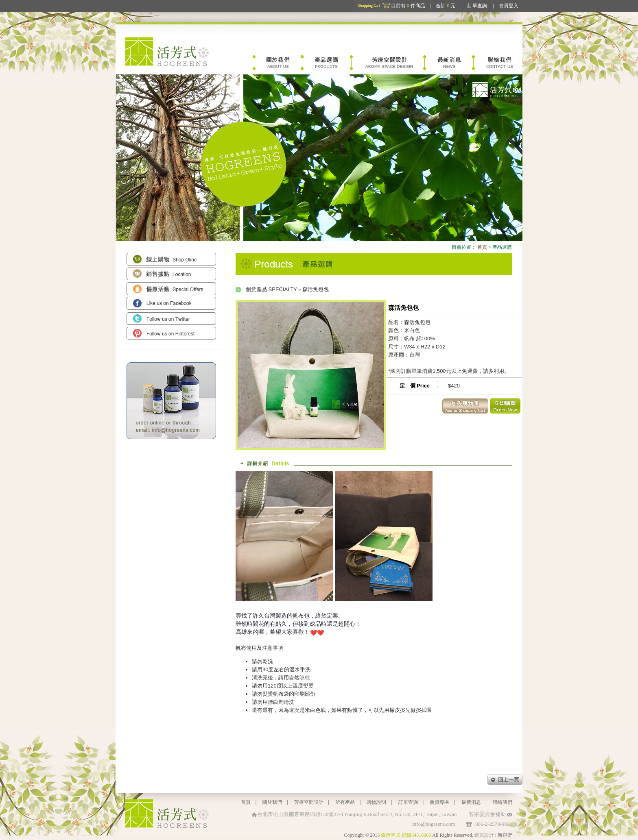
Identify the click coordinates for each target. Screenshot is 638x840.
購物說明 (376, 802)
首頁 (482, 247)
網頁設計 (484, 835)
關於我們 (272, 802)
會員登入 (509, 6)
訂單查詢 (477, 6)
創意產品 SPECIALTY (271, 289)
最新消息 (471, 802)
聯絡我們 (503, 802)
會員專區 (439, 802)
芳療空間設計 (309, 802)
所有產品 (345, 802)
